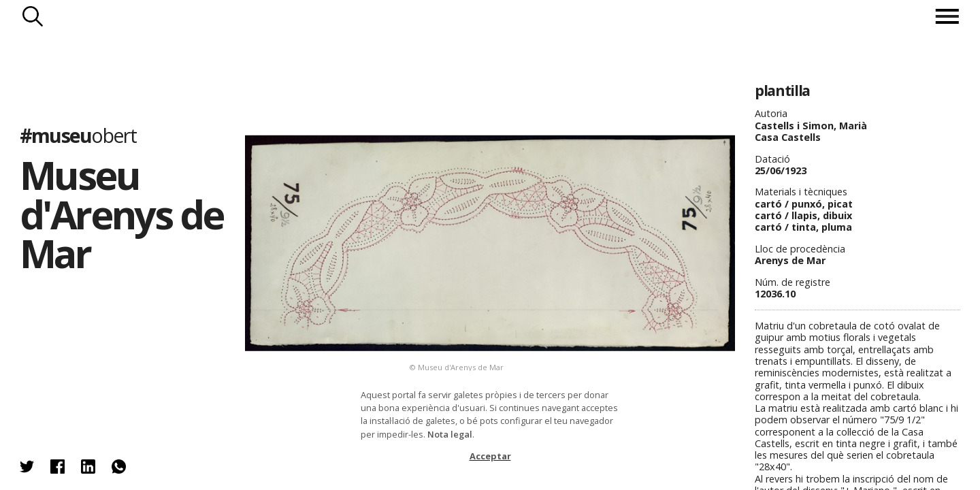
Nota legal (450, 434)
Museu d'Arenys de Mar (121, 214)
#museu (78, 135)
